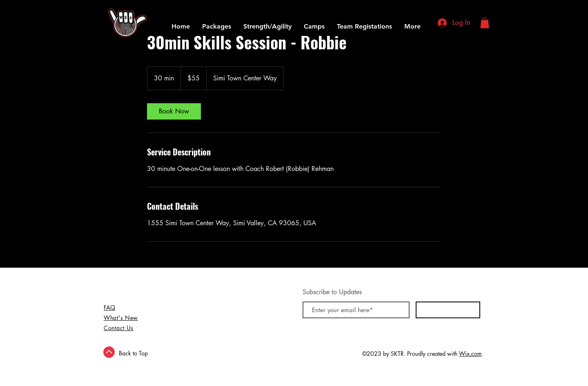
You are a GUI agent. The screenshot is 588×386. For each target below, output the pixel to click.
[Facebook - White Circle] (308, 352)
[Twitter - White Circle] (323, 352)
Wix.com (470, 354)
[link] (174, 111)
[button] (485, 23)
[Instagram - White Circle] (339, 352)
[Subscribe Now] (448, 310)
